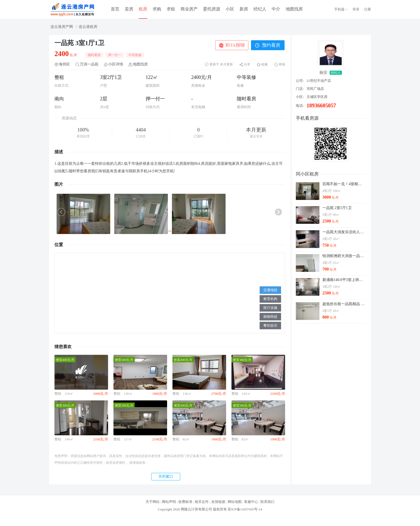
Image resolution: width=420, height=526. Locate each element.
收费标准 (185, 502)
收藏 (264, 64)
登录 (356, 9)
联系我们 (267, 502)
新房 (244, 9)
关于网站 (153, 502)
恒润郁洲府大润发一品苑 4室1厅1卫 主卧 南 (344, 256)
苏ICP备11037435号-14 (245, 509)
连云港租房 (88, 27)
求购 (157, 9)
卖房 (129, 9)
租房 (143, 9)
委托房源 (212, 9)
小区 (230, 9)
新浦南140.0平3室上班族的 (344, 280)
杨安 (323, 72)
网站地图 (235, 502)
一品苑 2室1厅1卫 (337, 208)
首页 (115, 9)
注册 (367, 9)
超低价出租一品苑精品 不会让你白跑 (344, 304)
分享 (247, 64)
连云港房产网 (62, 27)
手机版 (339, 9)
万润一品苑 (89, 64)
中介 (276, 9)
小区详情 (116, 64)
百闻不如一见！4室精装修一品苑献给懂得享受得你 (344, 184)
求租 (171, 9)
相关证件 (202, 502)
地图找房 (294, 9)
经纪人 (260, 9)
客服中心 (251, 502)
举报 (282, 64)
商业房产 (189, 9)
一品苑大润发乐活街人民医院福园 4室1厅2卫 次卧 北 (344, 232)
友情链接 (218, 502)
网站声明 (169, 502)
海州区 (64, 64)
